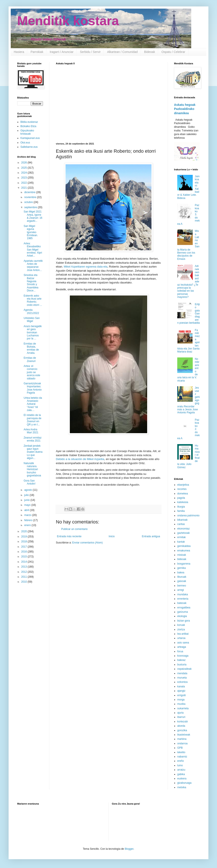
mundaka (183, 594)
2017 (24, 547)
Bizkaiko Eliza (28, 126)
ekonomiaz (183, 529)
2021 (24, 188)
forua (180, 651)
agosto (28, 490)
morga (181, 700)
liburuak (182, 577)
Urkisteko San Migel (32, 320)
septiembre (31, 207)
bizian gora (184, 621)
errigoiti (181, 695)
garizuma (183, 612)
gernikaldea (184, 546)
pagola (181, 498)
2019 (24, 537)
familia (181, 511)
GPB (180, 748)
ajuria (180, 713)
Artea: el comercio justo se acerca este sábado (32, 372)
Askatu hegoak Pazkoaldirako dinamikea (185, 109)
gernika (181, 568)
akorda (181, 726)
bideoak (182, 559)
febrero (29, 520)
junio (27, 500)
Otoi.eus (25, 143)
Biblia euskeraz (29, 122)
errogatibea (184, 608)
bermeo (182, 586)
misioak (182, 555)
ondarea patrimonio (188, 516)
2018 (24, 542)
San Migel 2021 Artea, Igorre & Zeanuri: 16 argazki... (33, 216)
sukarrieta (183, 708)
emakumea (184, 551)
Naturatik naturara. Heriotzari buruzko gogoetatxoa (32, 469)
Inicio (112, 536)
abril (27, 510)
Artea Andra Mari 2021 (31, 431)
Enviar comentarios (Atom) (87, 543)
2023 (24, 178)
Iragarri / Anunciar (62, 52)
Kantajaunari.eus (30, 138)
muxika (181, 704)
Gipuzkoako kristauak (27, 132)
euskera (182, 779)
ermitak (181, 537)
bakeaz (181, 660)
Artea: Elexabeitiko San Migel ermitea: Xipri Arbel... (33, 250)
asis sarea (183, 643)
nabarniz (182, 757)
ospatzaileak (184, 669)
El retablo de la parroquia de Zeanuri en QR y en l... (32, 420)
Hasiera (19, 52)
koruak (181, 625)
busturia (182, 665)
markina (182, 739)
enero (28, 525)
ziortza (181, 629)
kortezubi (183, 722)
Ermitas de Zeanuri (30, 359)
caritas (181, 524)
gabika (181, 774)
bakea (181, 573)
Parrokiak (37, 52)
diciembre (30, 192)
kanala (181, 686)
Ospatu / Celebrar (173, 52)
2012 (24, 572)
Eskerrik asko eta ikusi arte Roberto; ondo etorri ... (33, 300)
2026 (24, 163)
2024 (24, 173)
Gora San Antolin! (30, 482)
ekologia (182, 616)
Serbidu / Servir (90, 52)
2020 (24, 531)
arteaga (182, 647)
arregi (181, 590)
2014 (24, 562)
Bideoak (150, 52)
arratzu (181, 770)
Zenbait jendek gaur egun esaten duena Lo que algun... (33, 452)
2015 (24, 557)
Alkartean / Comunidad (122, 52)
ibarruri (181, 717)
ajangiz (181, 691)
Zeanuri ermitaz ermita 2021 (33, 439)
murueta (182, 678)
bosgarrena (184, 564)
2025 (24, 168)
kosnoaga (183, 656)
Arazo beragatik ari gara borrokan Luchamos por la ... (33, 332)
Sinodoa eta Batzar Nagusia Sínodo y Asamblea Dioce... (31, 283)
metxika (182, 787)
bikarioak (182, 520)
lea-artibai (183, 634)
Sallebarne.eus (29, 147)
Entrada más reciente (69, 536)
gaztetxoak (183, 533)
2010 (24, 582)
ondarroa (182, 743)
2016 (24, 552)
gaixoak (182, 581)
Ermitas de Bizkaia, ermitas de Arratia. (31, 348)
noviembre (31, 197)
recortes (182, 489)
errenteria (183, 599)
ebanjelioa (183, 485)
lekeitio (181, 752)
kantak (181, 542)
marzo (28, 515)
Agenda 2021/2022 (31, 311)
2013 (24, 567)
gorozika (182, 730)
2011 (24, 577)
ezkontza (182, 682)
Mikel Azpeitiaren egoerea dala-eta (86, 267)
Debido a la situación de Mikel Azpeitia (80, 459)
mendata (182, 673)
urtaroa (181, 638)
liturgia (181, 507)
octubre (29, 202)
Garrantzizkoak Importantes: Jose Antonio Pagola (33, 388)
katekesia (183, 502)
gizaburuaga (184, 783)
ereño (181, 761)
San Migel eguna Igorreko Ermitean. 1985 (31, 232)
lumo (180, 765)
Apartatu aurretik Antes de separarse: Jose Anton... (33, 265)
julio (27, 495)
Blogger (129, 849)
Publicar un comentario (74, 529)
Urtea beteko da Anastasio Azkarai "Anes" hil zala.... (33, 404)
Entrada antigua (151, 536)
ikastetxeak (184, 735)
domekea (183, 494)
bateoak (182, 603)
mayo (28, 505)
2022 (24, 183)
